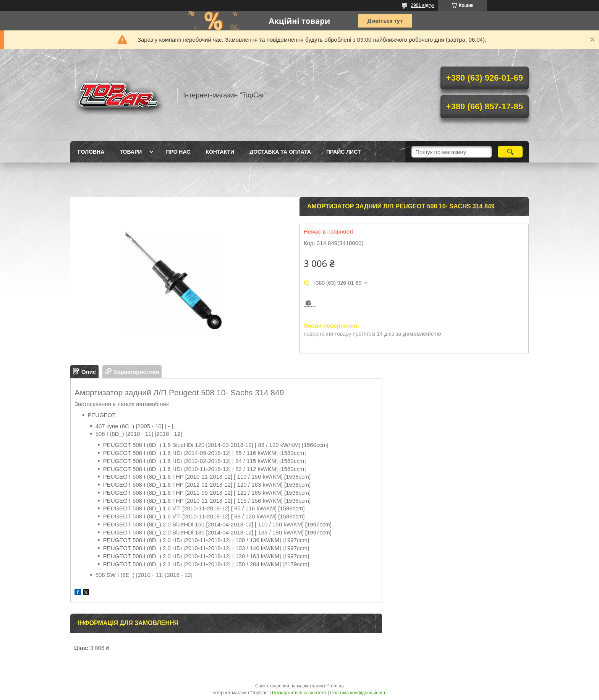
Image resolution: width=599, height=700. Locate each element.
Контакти (220, 152)
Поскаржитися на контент (299, 693)
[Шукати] (510, 152)
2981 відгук (423, 5)
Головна (91, 152)
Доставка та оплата (280, 152)
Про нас (178, 152)
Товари (131, 152)
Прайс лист (344, 152)
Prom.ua (335, 686)
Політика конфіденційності (358, 693)
